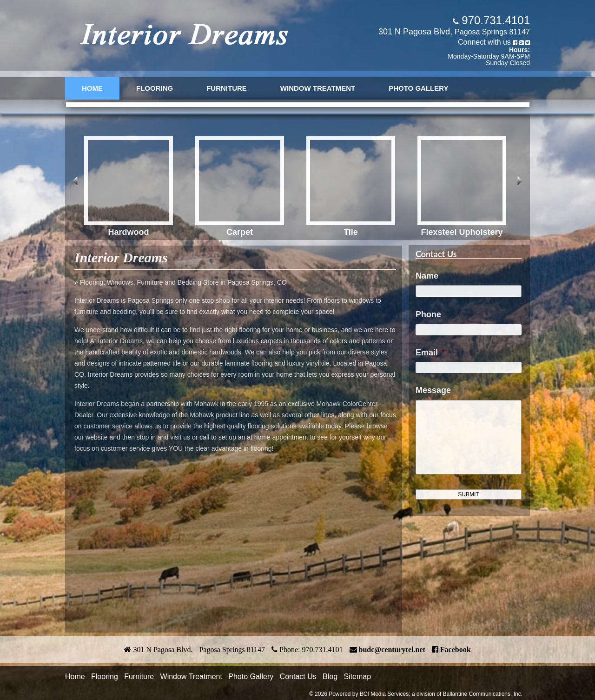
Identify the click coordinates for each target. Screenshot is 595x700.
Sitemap (357, 677)
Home (92, 88)
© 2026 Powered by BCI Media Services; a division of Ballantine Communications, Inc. (416, 694)
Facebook (456, 650)
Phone (428, 314)
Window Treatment (318, 88)
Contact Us (298, 677)
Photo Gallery (418, 88)
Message (433, 390)
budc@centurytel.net (392, 650)
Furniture (227, 88)
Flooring (155, 88)
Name (427, 276)
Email (430, 353)
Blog (330, 677)
